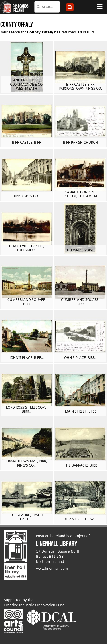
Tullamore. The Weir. (80, 519)
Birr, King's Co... (27, 196)
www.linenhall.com (52, 569)
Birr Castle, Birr (27, 142)
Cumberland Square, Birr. (80, 302)
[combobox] (47, 7)
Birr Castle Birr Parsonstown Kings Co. (80, 86)
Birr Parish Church (80, 142)
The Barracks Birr (80, 465)
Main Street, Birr (80, 411)
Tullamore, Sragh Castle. (27, 517)
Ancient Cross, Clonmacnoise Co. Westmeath (27, 84)
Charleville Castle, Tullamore (27, 248)
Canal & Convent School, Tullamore (80, 194)
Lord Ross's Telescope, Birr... (27, 409)
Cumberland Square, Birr (27, 302)
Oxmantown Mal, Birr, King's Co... (27, 463)
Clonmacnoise (80, 250)
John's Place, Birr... (27, 358)
